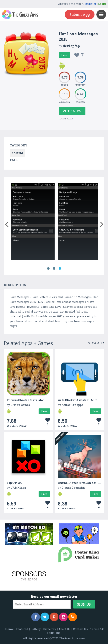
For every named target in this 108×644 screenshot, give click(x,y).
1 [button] (48, 269)
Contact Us (80, 629)
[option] (33, 222)
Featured (22, 629)
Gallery (36, 629)
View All (96, 343)
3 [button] (60, 269)
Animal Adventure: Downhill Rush (82, 483)
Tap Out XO (15, 483)
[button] (7, 223)
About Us (65, 629)
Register (91, 4)
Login (102, 4)
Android (17, 153)
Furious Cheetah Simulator (25, 400)
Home (9, 629)
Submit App (80, 14)
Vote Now (72, 111)
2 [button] (54, 269)
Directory (50, 629)
